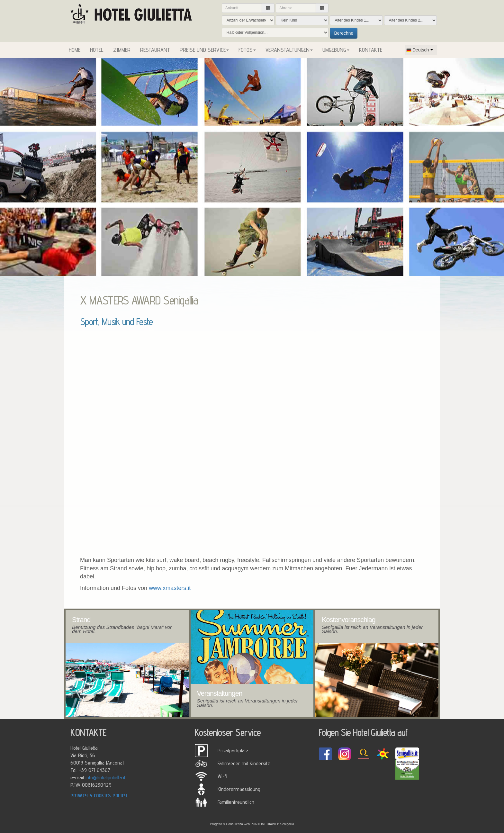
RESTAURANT (155, 50)
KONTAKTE (371, 50)
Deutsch (418, 50)
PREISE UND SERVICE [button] (204, 50)
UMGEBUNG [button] (336, 50)
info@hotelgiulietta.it (105, 777)
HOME (75, 50)
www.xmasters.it (170, 588)
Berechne (344, 33)
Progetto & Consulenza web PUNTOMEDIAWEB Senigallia (252, 824)
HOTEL (97, 50)
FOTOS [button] (247, 50)
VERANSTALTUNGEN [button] (289, 50)
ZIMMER (122, 50)
